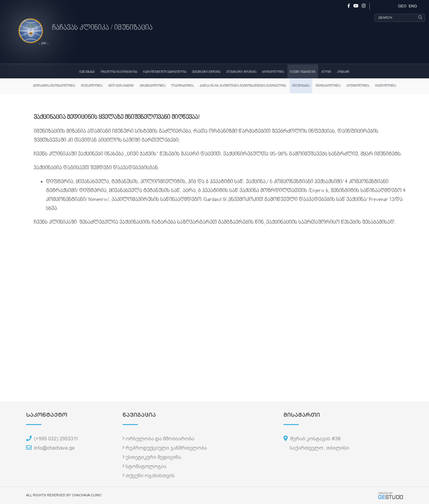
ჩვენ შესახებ (87, 72)
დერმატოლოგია (328, 86)
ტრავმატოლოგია (153, 86)
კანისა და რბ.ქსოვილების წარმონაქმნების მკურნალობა (243, 86)
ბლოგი (326, 72)
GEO (402, 6)
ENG (413, 6)
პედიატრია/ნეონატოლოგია (54, 86)
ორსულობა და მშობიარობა (119, 72)
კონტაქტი (343, 72)
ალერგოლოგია (358, 86)
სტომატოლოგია (273, 72)
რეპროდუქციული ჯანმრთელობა (165, 72)
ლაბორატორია (183, 86)
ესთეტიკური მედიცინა (206, 72)
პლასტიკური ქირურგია (241, 72)
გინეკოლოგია (92, 86)
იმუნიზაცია (301, 86)
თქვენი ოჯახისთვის (303, 72)
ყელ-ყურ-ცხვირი (121, 86)
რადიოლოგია (386, 86)
